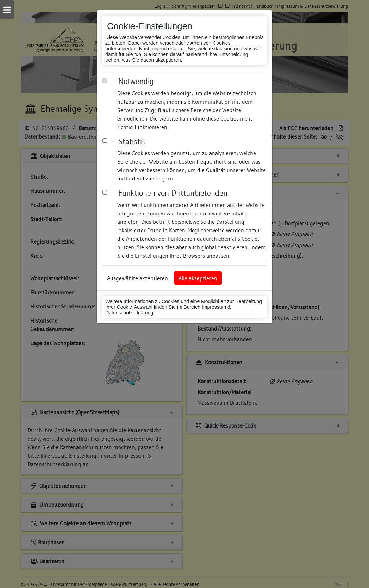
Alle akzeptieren (198, 278)
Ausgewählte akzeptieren (137, 278)
